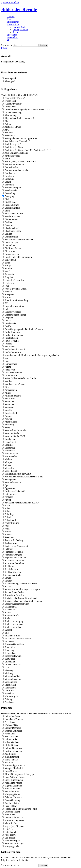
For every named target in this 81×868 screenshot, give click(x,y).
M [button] (21, 95)
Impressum (12, 35)
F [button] (12, 95)
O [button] (25, 95)
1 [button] (3, 95)
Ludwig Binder (20, 27)
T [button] (31, 95)
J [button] (17, 95)
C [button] (7, 95)
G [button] (13, 95)
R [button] (28, 95)
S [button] (29, 95)
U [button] (32, 95)
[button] (29, 713)
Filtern (4, 48)
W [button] (36, 95)
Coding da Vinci (20, 30)
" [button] (2, 95)
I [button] (16, 95)
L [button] (20, 95)
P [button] (26, 95)
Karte (10, 19)
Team (15, 32)
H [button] (15, 95)
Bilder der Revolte (19, 9)
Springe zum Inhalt (10, 2)
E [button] (10, 95)
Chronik (11, 17)
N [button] (23, 95)
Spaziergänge (13, 22)
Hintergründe (13, 24)
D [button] (9, 95)
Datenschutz (13, 37)
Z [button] (38, 95)
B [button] (6, 95)
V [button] (34, 95)
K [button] (18, 95)
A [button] (4, 95)
